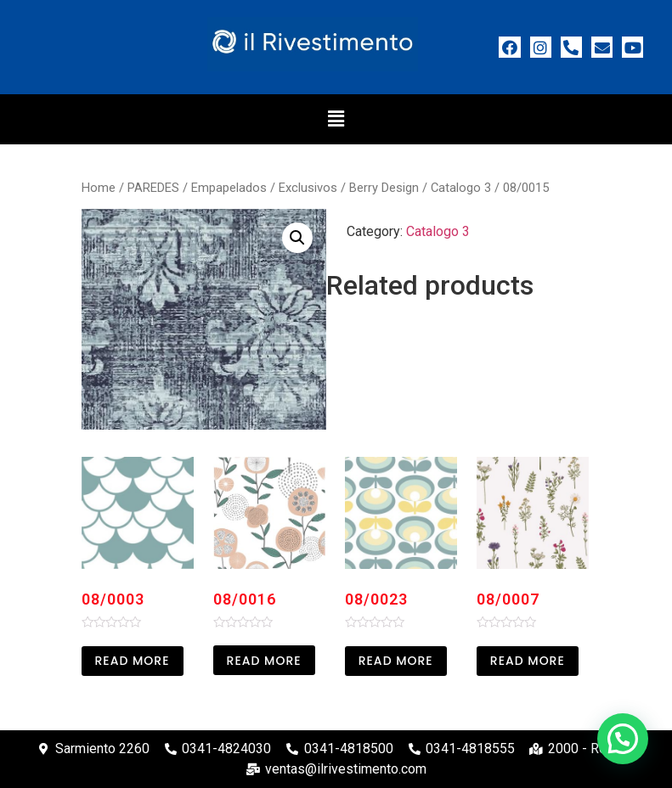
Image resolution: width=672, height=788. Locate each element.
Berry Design (384, 188)
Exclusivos (308, 188)
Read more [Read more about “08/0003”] (133, 661)
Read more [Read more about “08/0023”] (396, 661)
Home (99, 188)
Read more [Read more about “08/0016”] (264, 661)
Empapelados (229, 188)
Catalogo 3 (461, 188)
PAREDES (153, 188)
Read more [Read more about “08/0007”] (528, 661)
